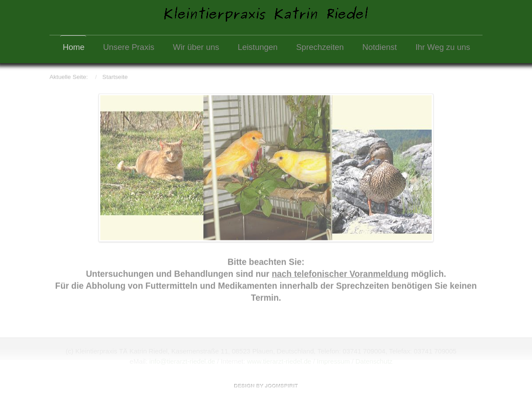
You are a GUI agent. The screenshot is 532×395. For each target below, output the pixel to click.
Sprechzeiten (320, 47)
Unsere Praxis (129, 47)
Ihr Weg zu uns (443, 47)
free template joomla (266, 386)
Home (74, 47)
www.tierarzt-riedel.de (279, 361)
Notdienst (380, 47)
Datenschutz (374, 361)
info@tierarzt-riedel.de (182, 361)
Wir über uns (196, 47)
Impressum (333, 361)
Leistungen (258, 47)
